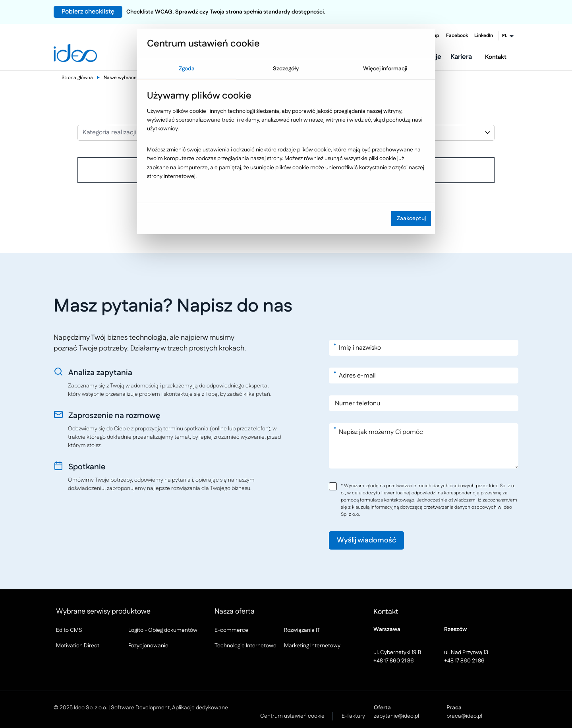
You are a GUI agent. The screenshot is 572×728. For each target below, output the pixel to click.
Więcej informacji (385, 69)
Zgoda (187, 69)
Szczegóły (286, 69)
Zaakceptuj (411, 219)
